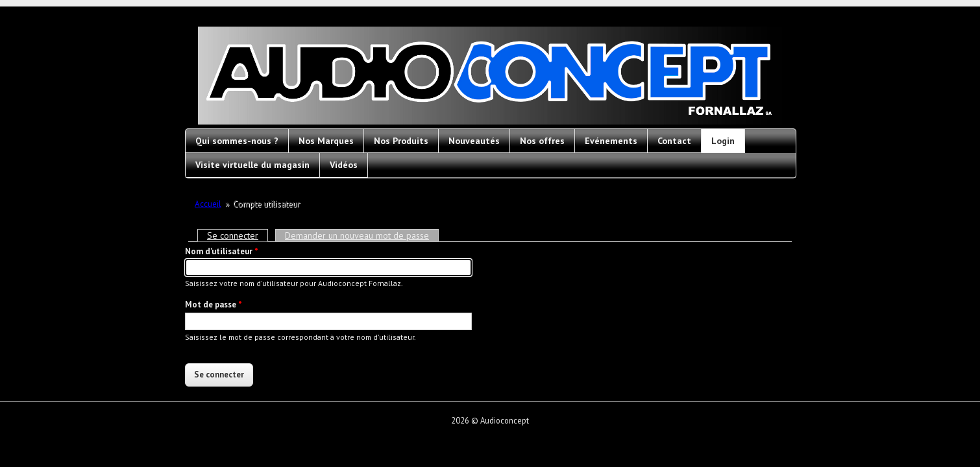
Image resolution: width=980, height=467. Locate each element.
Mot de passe (214, 305)
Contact (674, 141)
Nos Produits (401, 141)
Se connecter (238, 235)
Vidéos (344, 165)
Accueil (208, 204)
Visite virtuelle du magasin (252, 165)
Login (723, 141)
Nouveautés (474, 141)
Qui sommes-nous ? (237, 141)
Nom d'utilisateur (222, 251)
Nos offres (542, 141)
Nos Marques (326, 141)
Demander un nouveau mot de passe (357, 235)
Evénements (611, 141)
